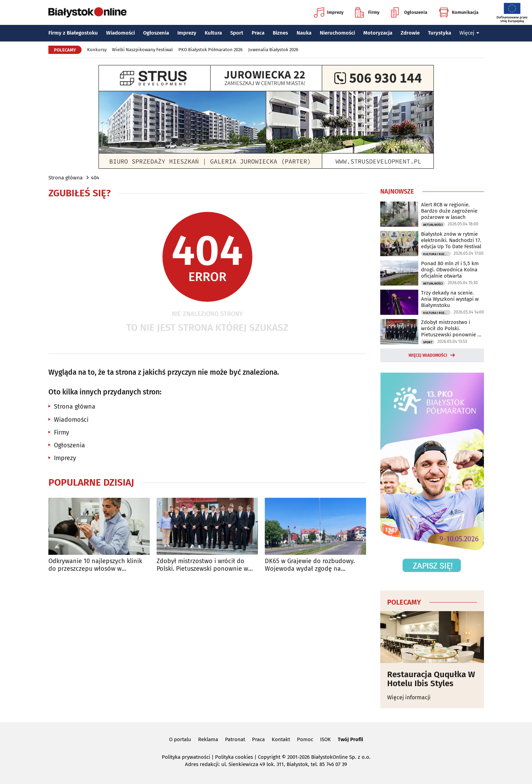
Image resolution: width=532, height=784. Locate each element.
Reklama (208, 739)
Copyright (269, 757)
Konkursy (97, 50)
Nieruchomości (337, 33)
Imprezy (329, 12)
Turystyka (440, 33)
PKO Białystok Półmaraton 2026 (211, 50)
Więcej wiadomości (428, 355)
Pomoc (305, 739)
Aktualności (433, 225)
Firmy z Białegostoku (73, 33)
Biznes (280, 33)
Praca (258, 33)
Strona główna (66, 178)
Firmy (367, 12)
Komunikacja (459, 12)
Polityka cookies (234, 757)
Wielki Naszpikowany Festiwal (142, 50)
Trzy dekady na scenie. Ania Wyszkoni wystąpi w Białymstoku (450, 299)
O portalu (180, 739)
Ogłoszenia (409, 12)
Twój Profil (350, 739)
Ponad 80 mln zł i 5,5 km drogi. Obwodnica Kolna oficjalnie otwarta (450, 270)
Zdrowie (410, 33)
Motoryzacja (378, 33)
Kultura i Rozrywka (437, 254)
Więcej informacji (409, 697)
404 (95, 178)
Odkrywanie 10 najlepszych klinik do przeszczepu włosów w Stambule (95, 565)
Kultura (213, 33)
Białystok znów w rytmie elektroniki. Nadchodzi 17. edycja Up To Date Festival (451, 240)
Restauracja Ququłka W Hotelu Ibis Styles (431, 679)
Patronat (235, 739)
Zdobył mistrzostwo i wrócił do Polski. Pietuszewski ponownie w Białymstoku (202, 565)
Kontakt (281, 739)
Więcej (469, 33)
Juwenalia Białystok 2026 (273, 50)
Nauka (304, 33)
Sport (237, 33)
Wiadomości (120, 33)
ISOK (325, 739)
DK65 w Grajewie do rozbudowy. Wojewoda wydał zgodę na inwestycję (310, 565)
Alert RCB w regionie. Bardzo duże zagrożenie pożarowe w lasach (449, 211)
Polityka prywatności (186, 757)
